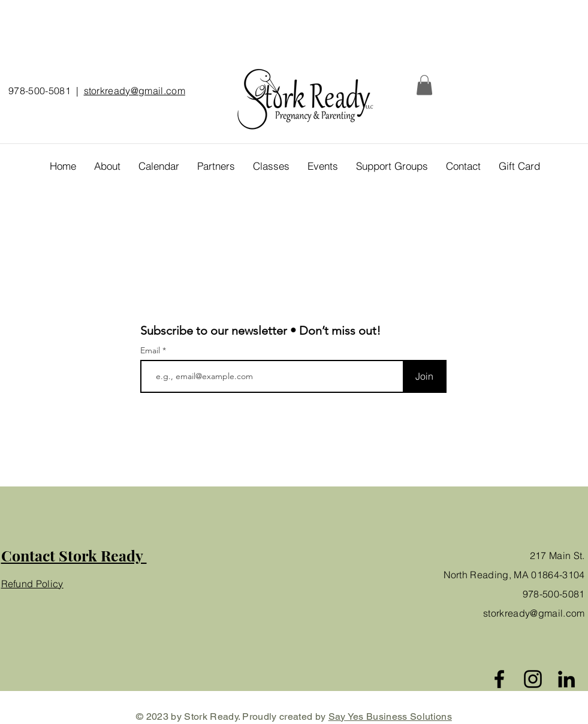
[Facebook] (499, 679)
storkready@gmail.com (135, 91)
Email (151, 350)
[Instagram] (533, 679)
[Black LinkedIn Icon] (566, 679)
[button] (424, 85)
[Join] (425, 376)
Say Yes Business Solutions (390, 717)
